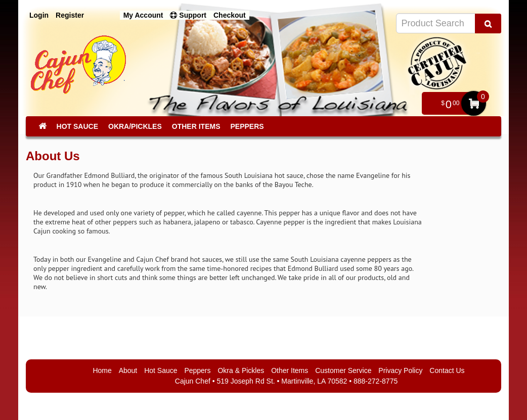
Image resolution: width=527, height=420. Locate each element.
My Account (143, 15)
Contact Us (447, 370)
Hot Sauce (77, 126)
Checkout (230, 15)
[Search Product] (488, 24)
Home (102, 370)
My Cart (474, 103)
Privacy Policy (400, 370)
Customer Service (343, 370)
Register (70, 15)
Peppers (247, 126)
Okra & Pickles (241, 370)
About (128, 370)
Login (39, 15)
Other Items (196, 126)
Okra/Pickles (135, 126)
